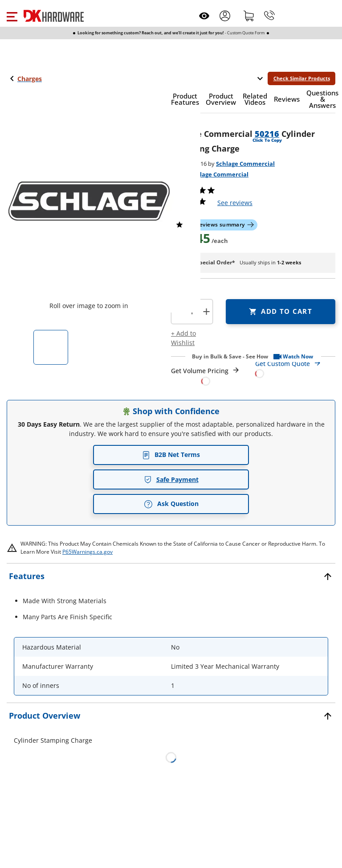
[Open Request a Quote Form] (206, 376)
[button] (12, 16)
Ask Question (171, 504)
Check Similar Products (302, 78)
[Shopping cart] (249, 16)
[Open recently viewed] (204, 16)
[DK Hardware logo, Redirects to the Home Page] (54, 16)
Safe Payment (171, 479)
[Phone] (269, 16)
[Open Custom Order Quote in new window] (295, 368)
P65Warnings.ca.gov (88, 552)
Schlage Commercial (245, 164)
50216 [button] (267, 134)
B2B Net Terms (171, 455)
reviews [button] (235, 203)
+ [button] (206, 311)
